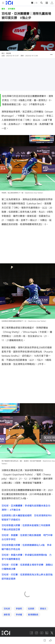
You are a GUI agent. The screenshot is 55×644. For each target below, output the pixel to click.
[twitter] (52, 633)
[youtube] (42, 633)
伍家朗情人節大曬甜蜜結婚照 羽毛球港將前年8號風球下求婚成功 (27, 518)
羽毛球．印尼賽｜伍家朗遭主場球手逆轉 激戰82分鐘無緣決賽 (27, 567)
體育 (3, 9)
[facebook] (31, 633)
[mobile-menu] (3, 3)
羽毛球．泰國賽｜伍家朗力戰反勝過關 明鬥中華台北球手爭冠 (27, 537)
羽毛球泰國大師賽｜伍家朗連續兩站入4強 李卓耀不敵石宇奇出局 (27, 547)
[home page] (9, 3)
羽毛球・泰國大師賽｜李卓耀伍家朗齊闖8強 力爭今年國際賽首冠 (27, 557)
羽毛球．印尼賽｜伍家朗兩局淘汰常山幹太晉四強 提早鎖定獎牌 (27, 577)
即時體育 (12, 9)
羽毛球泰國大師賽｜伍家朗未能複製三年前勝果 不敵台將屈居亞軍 (27, 527)
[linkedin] (47, 633)
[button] (51, 55)
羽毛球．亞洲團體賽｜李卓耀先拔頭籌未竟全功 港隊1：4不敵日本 (27, 508)
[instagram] (36, 633)
